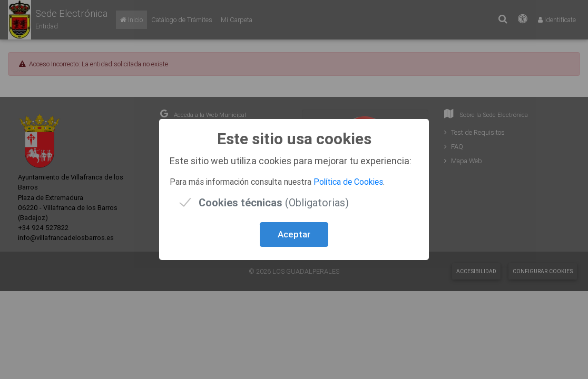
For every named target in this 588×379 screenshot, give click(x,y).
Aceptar (294, 234)
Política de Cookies (348, 182)
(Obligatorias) (274, 202)
